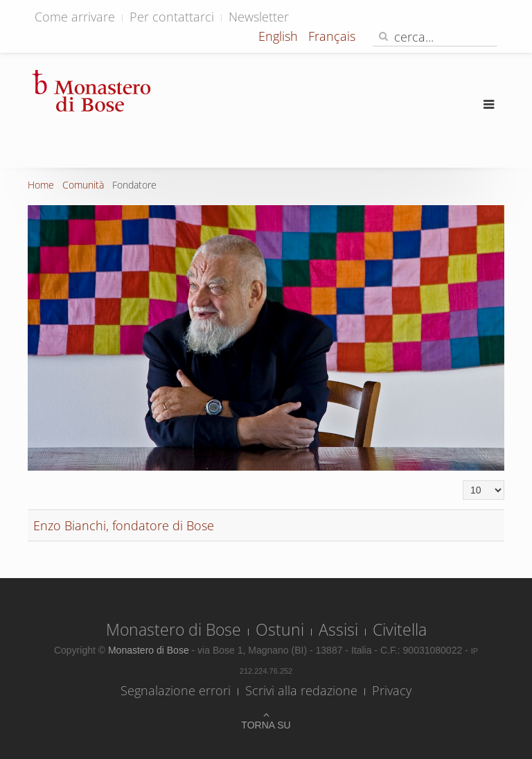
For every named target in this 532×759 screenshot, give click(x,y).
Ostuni (280, 629)
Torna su (266, 725)
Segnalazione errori (176, 690)
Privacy (392, 690)
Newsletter (259, 17)
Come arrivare (75, 17)
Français (332, 36)
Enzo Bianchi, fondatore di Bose (124, 525)
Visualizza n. (463, 481)
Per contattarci (172, 17)
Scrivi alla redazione (301, 690)
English (280, 36)
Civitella (400, 629)
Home (41, 185)
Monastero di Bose (174, 629)
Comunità (83, 185)
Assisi (338, 629)
